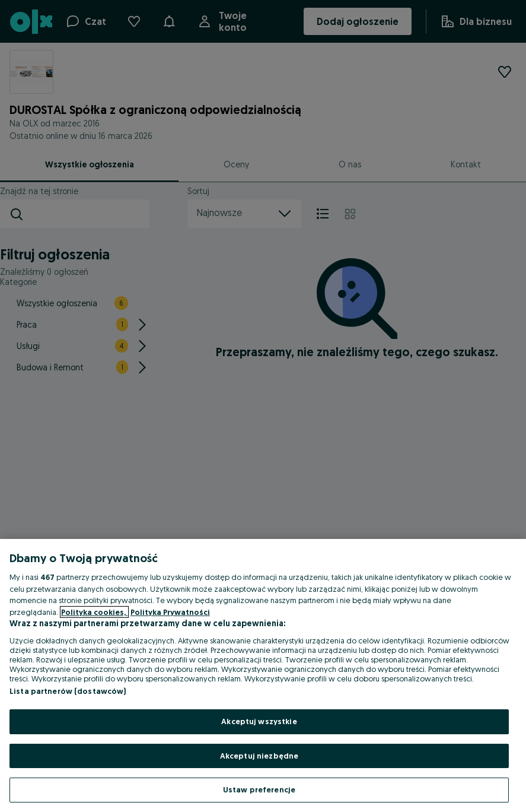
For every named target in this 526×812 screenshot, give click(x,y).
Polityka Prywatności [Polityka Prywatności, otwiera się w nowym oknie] (170, 612)
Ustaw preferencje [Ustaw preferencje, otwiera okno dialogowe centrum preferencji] (259, 789)
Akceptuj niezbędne (259, 756)
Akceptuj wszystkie (259, 721)
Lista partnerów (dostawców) (68, 691)
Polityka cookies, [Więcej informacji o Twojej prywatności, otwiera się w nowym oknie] (94, 612)
